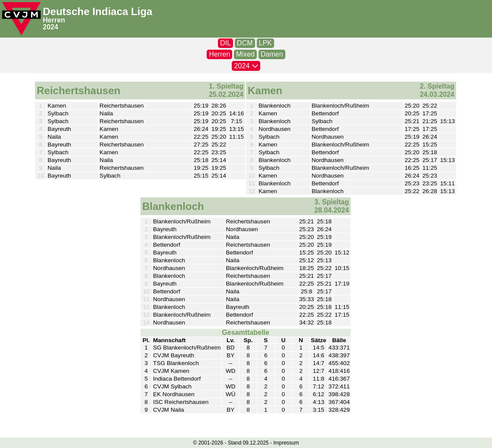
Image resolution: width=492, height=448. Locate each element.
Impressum (286, 443)
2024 (51, 27)
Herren (54, 20)
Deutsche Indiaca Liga (97, 11)
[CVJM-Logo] (21, 19)
